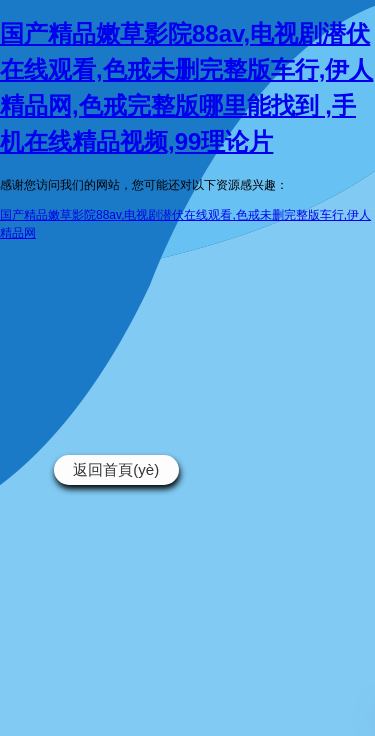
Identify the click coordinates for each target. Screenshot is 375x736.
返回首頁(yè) (116, 469)
